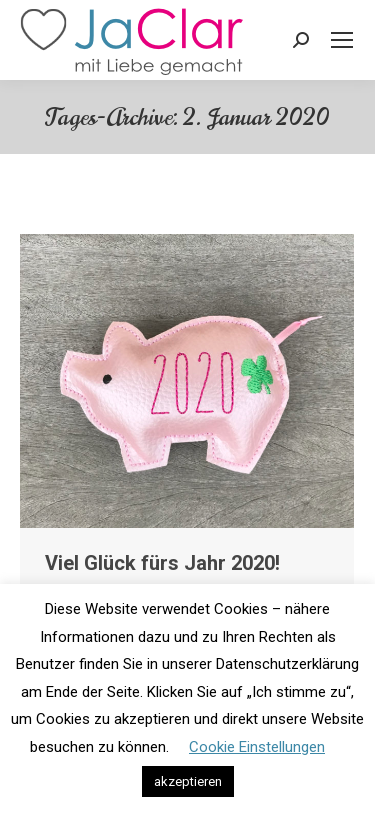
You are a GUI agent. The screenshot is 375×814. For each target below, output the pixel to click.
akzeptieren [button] (188, 781)
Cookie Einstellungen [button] (257, 747)
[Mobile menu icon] (342, 40)
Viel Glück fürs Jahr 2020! (162, 563)
